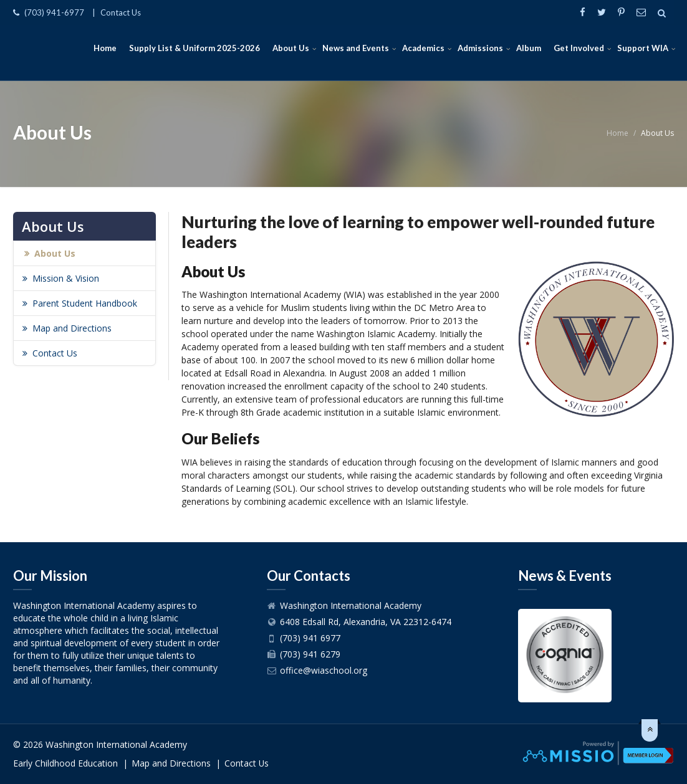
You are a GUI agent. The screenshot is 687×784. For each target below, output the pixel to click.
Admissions (480, 48)
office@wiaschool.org (324, 670)
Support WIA (643, 48)
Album (529, 48)
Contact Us (121, 12)
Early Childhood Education (65, 763)
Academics (423, 48)
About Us (291, 48)
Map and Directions (72, 328)
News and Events (356, 48)
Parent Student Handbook (85, 303)
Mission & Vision (66, 278)
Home (105, 48)
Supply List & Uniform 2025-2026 (195, 48)
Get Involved (579, 48)
